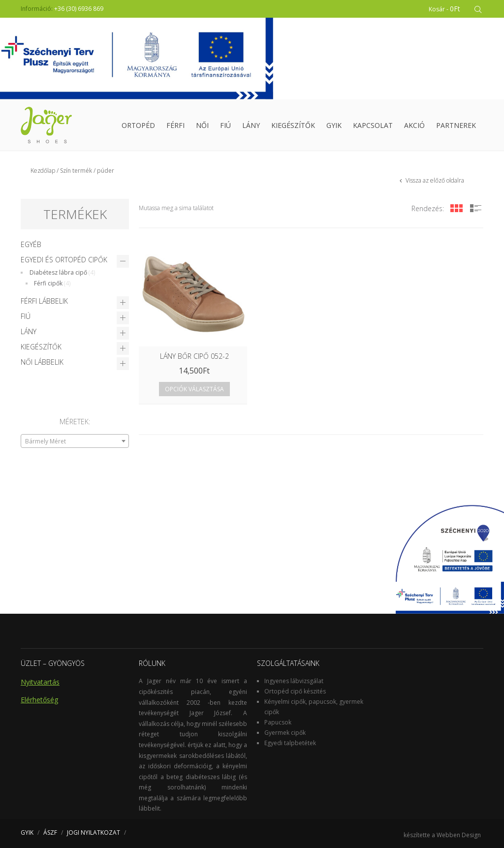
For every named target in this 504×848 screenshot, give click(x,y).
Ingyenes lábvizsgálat (294, 681)
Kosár (444, 9)
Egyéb (31, 244)
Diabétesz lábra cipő (58, 272)
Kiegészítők (293, 125)
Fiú (225, 125)
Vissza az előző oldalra (434, 180)
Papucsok (278, 722)
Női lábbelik (42, 362)
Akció (414, 125)
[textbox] (75, 441)
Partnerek (456, 125)
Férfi (175, 125)
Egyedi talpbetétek (290, 743)
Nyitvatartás (40, 682)
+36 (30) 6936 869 (79, 9)
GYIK (334, 125)
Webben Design (459, 835)
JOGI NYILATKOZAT (94, 832)
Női (202, 125)
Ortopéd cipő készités (295, 691)
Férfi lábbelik (44, 301)
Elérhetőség (39, 700)
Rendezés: (428, 208)
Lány (251, 125)
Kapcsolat (373, 125)
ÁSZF (50, 832)
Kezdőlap (43, 171)
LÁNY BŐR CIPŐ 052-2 (194, 356)
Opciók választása (194, 389)
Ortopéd (138, 125)
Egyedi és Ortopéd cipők (64, 260)
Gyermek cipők (285, 733)
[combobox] (75, 441)
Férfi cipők (48, 283)
